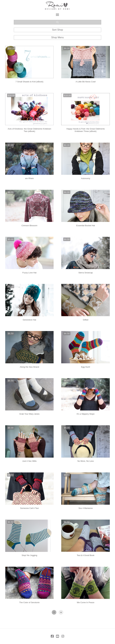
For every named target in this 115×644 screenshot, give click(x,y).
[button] (57, 15)
